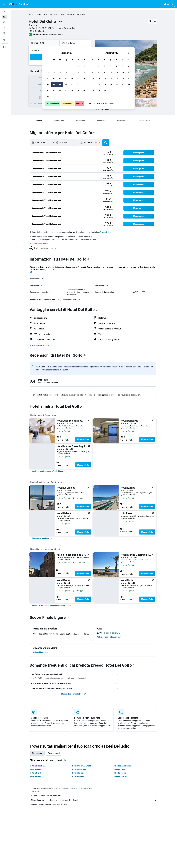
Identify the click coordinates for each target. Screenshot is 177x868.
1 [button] (78, 66)
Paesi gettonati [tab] (54, 753)
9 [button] (84, 72)
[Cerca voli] (4, 12)
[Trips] (4, 40)
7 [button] (72, 72)
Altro (32, 272)
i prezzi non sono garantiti (84, 788)
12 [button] (60, 78)
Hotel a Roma (120, 769)
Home (31, 14)
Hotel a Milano (78, 776)
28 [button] (72, 91)
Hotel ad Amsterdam (123, 766)
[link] (48, 471)
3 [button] (48, 72)
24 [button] (48, 91)
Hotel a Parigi (35, 776)
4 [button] (54, 72)
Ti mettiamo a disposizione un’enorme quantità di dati (94, 800)
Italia (37, 14)
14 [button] (72, 78)
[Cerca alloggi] (4, 17)
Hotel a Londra (120, 773)
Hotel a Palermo (121, 776)
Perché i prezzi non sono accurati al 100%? (94, 805)
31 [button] (48, 97)
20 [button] (66, 84)
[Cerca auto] (4, 22)
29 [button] (78, 91)
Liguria (50, 14)
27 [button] (66, 91)
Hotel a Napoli (36, 773)
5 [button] (60, 72)
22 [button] (78, 84)
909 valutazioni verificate (51, 35)
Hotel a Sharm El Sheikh (82, 766)
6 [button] (66, 72)
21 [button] (72, 84)
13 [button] (66, 78)
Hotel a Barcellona (37, 766)
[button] (4, 4)
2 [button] (84, 66)
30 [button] (84, 91)
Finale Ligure (65, 14)
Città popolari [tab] (37, 753)
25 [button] (54, 91)
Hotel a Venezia (36, 769)
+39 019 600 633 (36, 31)
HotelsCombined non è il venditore (94, 796)
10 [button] (48, 78)
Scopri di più (107, 232)
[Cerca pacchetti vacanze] (4, 27)
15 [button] (78, 78)
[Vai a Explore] (4, 33)
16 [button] (84, 78)
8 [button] (78, 72)
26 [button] (60, 91)
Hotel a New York (79, 769)
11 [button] (54, 78)
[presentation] (112, 109)
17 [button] (48, 84)
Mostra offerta (83, 439)
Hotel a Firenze (78, 773)
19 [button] (60, 84)
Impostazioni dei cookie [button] (39, 244)
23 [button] (84, 84)
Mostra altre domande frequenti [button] (74, 694)
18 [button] (54, 84)
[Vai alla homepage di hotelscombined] (19, 4)
